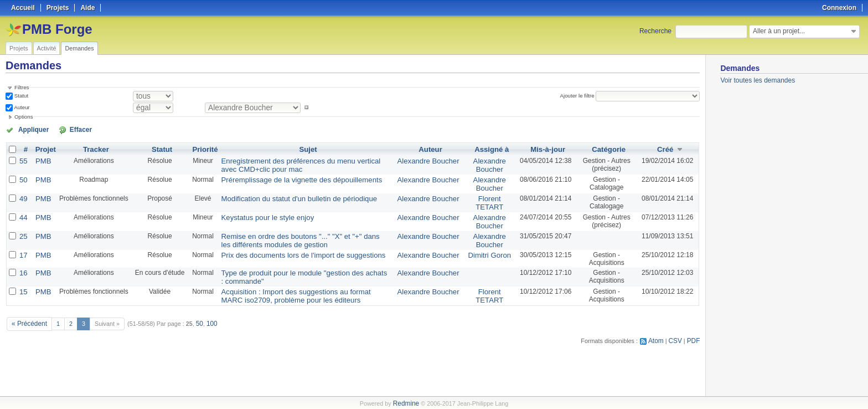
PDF (694, 330)
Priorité (201, 149)
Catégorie (606, 149)
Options (24, 117)
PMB (42, 160)
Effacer (67, 129)
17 (23, 248)
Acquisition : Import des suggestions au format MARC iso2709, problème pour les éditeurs (295, 288)
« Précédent (28, 314)
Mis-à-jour (543, 149)
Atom (659, 330)
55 (23, 160)
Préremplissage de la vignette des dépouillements (290, 177)
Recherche (655, 31)
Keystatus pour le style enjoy (259, 213)
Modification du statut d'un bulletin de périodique (287, 195)
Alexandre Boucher (428, 160)
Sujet (307, 149)
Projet (44, 149)
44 (23, 213)
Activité (47, 48)
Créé (665, 149)
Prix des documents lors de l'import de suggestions (291, 248)
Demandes (79, 48)
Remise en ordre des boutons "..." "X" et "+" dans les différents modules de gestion (294, 234)
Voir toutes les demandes (758, 80)
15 (23, 284)
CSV (677, 330)
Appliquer (29, 129)
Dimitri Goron (486, 248)
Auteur (21, 107)
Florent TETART (486, 199)
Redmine (406, 403)
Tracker (93, 149)
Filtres (22, 87)
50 (23, 177)
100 (208, 314)
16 (23, 266)
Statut (20, 96)
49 (23, 195)
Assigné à (488, 149)
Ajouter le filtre (580, 96)
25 (23, 231)
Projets (19, 48)
